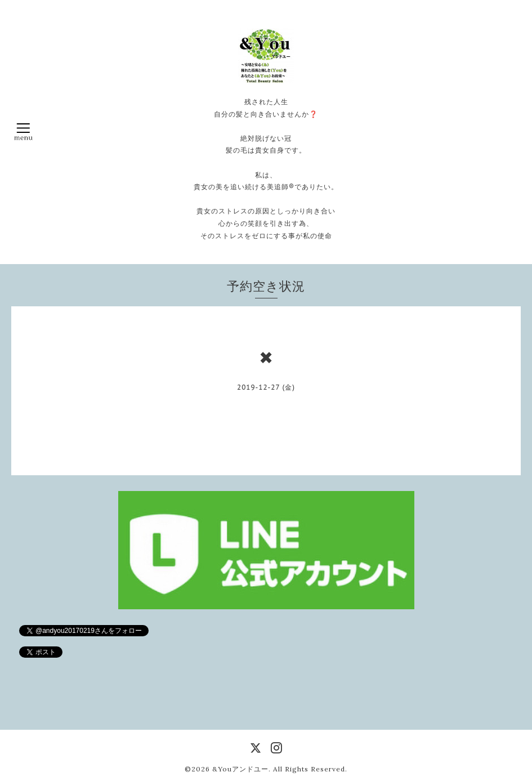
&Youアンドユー (240, 769)
